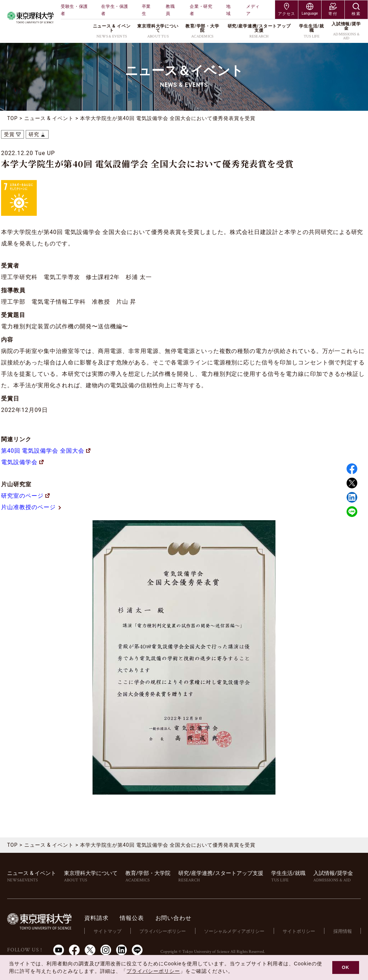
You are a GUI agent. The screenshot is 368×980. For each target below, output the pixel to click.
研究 (34, 134)
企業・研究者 (201, 10)
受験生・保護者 (74, 10)
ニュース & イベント (49, 118)
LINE (352, 512)
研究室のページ (25, 496)
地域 (228, 10)
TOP (13, 118)
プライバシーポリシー (164, 931)
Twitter (352, 483)
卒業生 (146, 10)
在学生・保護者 (115, 10)
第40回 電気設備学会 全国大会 (46, 451)
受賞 (9, 134)
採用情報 (343, 931)
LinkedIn (121, 950)
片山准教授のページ (31, 507)
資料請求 (98, 918)
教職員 (170, 10)
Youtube (59, 950)
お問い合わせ (175, 918)
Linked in (352, 497)
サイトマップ (109, 931)
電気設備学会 (22, 462)
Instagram (106, 950)
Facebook (352, 469)
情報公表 (133, 918)
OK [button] (346, 967)
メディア (253, 10)
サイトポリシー (299, 931)
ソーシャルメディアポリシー (235, 931)
